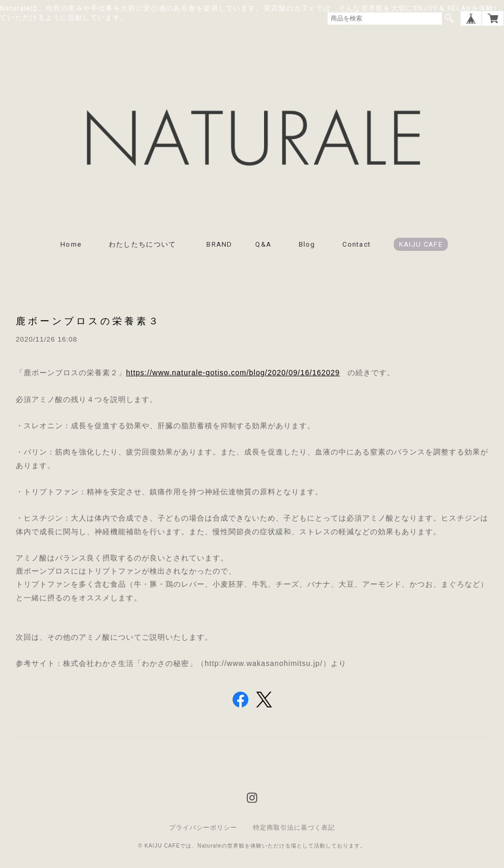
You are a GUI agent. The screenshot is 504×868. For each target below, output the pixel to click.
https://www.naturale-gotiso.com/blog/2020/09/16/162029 (233, 373)
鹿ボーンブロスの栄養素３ (88, 321)
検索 (449, 18)
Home (71, 244)
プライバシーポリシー (203, 828)
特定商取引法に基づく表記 (294, 828)
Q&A (263, 244)
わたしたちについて (146, 244)
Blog (307, 244)
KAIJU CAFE (421, 244)
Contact (356, 244)
